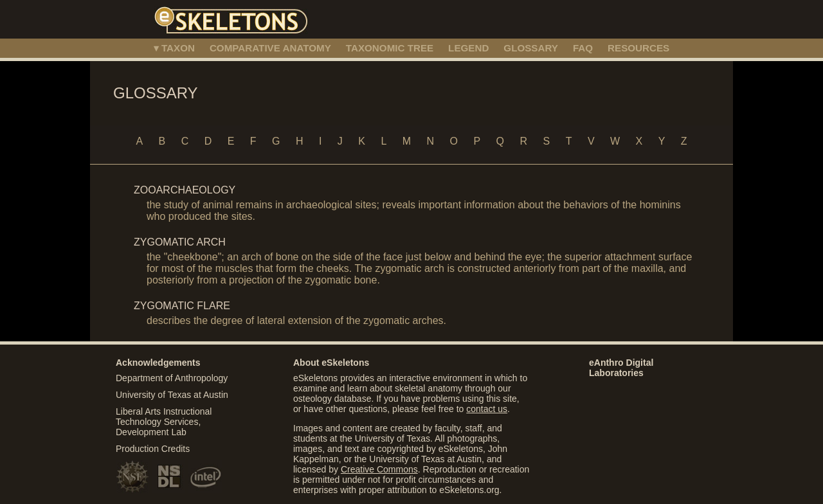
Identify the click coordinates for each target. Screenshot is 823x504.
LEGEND (468, 48)
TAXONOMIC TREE (390, 48)
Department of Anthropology (172, 378)
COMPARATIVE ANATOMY (270, 48)
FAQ (583, 48)
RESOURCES (638, 48)
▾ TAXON (174, 48)
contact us (487, 409)
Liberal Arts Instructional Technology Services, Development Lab (164, 422)
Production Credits (153, 449)
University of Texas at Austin (172, 395)
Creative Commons (379, 469)
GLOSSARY (531, 48)
